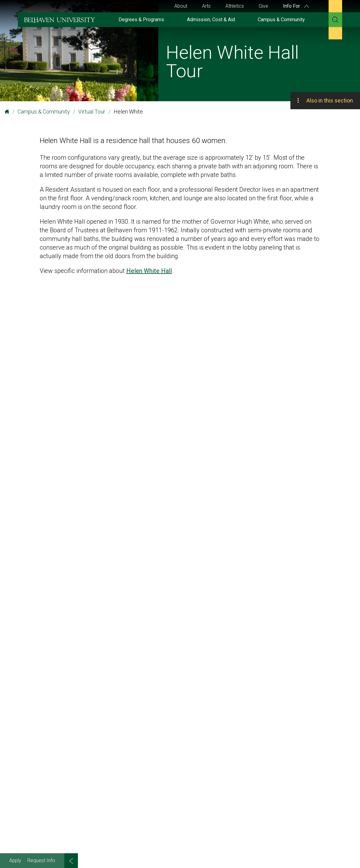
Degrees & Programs (141, 20)
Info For (296, 6)
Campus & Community (281, 20)
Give (263, 6)
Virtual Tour (92, 112)
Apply (15, 860)
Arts (206, 6)
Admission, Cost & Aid (211, 20)
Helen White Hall (149, 271)
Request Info (41, 860)
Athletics (235, 6)
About (181, 6)
